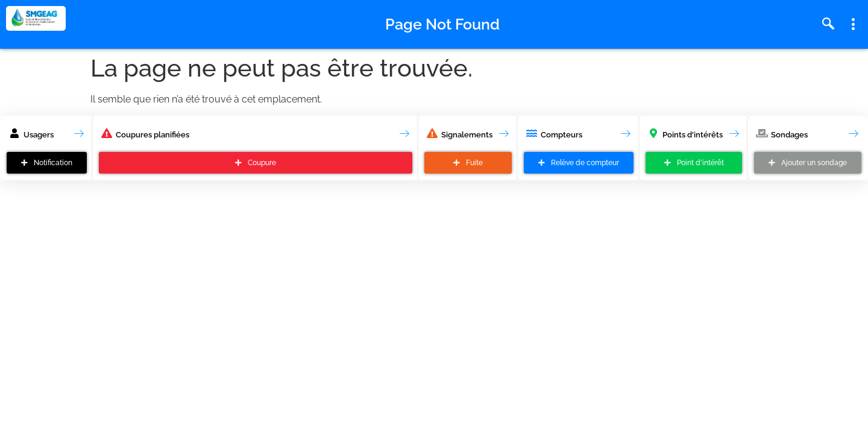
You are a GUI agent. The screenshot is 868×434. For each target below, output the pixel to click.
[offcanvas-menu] (854, 25)
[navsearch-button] (828, 25)
